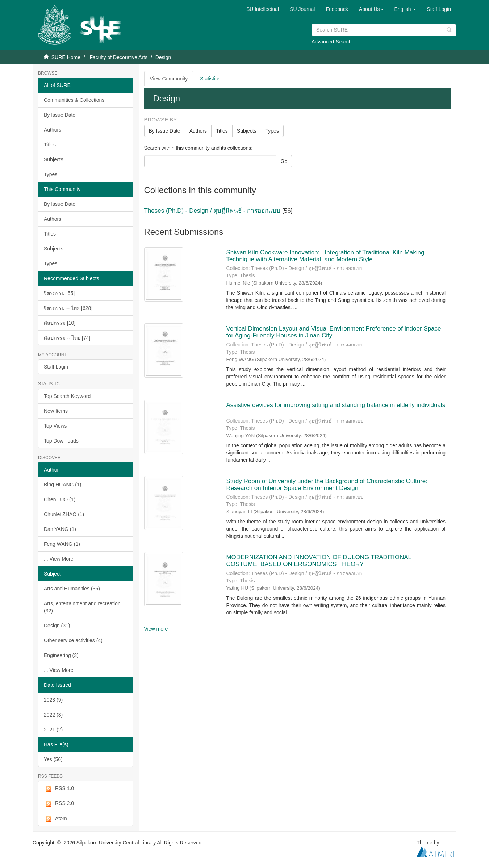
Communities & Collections (74, 100)
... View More (58, 559)
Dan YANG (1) (60, 529)
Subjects (54, 159)
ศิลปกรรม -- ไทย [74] (67, 338)
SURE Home (66, 57)
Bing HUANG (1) (62, 485)
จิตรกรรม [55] (59, 293)
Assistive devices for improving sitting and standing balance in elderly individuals (336, 405)
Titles (50, 145)
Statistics (210, 79)
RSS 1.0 (59, 789)
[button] (371, 9)
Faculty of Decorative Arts (118, 57)
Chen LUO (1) (60, 499)
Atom (55, 819)
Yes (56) (53, 759)
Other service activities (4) (73, 640)
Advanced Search (332, 42)
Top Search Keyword (67, 396)
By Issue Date (60, 115)
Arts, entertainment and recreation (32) (82, 607)
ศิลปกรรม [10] (60, 323)
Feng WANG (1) (62, 544)
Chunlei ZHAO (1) (64, 514)
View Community (169, 79)
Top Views (55, 426)
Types (51, 174)
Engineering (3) (61, 655)
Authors (53, 130)
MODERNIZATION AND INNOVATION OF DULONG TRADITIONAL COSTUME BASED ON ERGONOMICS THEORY (319, 561)
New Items (56, 411)
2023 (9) (53, 700)
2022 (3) (53, 715)
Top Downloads (61, 441)
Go (284, 161)
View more (156, 629)
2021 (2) (53, 730)
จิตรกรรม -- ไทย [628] (68, 308)
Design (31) (57, 626)
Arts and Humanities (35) (72, 589)
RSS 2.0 (59, 803)
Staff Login (56, 367)
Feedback (337, 9)
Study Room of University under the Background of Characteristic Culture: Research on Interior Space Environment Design (327, 485)
